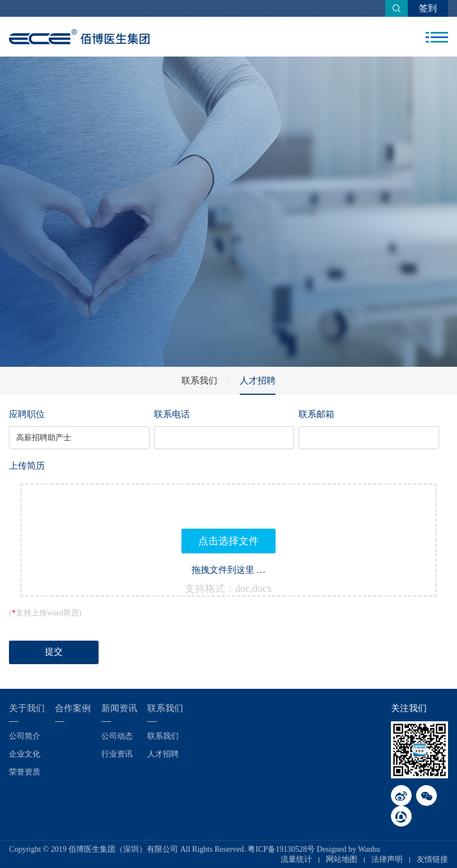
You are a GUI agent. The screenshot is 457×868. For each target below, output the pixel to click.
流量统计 (296, 859)
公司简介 (25, 736)
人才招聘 (258, 381)
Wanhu (369, 849)
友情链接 (432, 859)
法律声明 (387, 859)
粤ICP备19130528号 (281, 849)
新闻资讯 (119, 708)
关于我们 (27, 708)
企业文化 (25, 754)
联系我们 (199, 381)
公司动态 (117, 736)
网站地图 (342, 859)
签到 (428, 8)
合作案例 (73, 708)
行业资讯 (117, 754)
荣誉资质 (25, 772)
